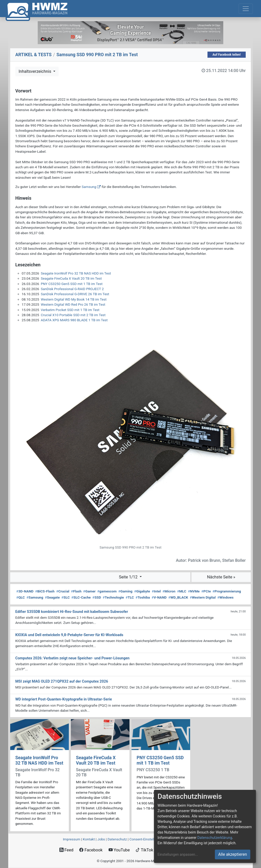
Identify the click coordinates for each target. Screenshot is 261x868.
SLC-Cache (81, 597)
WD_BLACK (178, 597)
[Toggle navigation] (246, 9)
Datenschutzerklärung (215, 838)
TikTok (144, 850)
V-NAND (159, 597)
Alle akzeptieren (233, 854)
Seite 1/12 (129, 577)
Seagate (52, 597)
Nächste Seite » (221, 577)
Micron (169, 591)
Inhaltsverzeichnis (35, 71)
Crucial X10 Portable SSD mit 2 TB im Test (73, 315)
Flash (76, 591)
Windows (225, 597)
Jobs (101, 839)
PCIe (206, 591)
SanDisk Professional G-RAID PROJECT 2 (72, 289)
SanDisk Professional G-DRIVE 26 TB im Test (75, 294)
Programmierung (227, 591)
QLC (21, 597)
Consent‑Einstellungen (147, 839)
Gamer (89, 591)
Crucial (63, 591)
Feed (66, 850)
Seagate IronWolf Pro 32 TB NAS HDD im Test (76, 273)
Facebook (91, 850)
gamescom (107, 591)
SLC (66, 597)
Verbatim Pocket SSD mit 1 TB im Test (70, 310)
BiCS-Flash (45, 591)
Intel (156, 591)
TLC (130, 597)
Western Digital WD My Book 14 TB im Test (74, 299)
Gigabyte (142, 591)
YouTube (119, 850)
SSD (97, 597)
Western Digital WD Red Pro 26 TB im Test (73, 304)
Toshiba (143, 597)
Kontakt (89, 839)
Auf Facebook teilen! (227, 55)
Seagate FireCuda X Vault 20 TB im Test (71, 278)
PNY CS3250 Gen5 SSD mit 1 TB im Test (72, 284)
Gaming (125, 591)
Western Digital (203, 597)
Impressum (72, 839)
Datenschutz (117, 839)
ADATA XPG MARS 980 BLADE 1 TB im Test (74, 320)
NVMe (194, 591)
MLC (182, 591)
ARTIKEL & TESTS (33, 55)
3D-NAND (25, 591)
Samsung (89, 187)
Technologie (113, 597)
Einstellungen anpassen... (178, 854)
